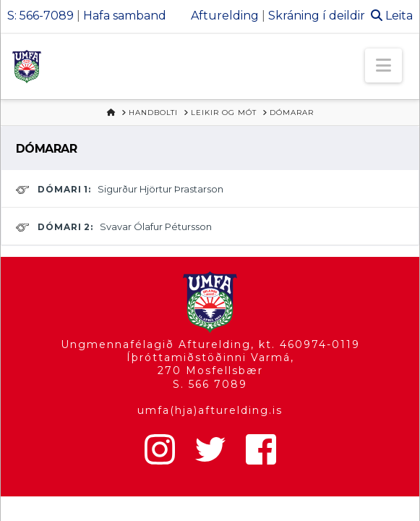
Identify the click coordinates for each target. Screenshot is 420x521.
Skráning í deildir (317, 16)
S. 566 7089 (210, 384)
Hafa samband (125, 16)
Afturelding (225, 16)
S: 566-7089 (40, 16)
